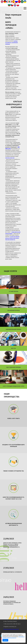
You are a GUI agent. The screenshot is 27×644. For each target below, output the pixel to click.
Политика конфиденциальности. (11, 629)
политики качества (10, 158)
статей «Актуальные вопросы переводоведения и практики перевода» (12, 238)
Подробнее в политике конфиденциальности (13, 637)
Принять (5, 640)
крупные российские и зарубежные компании (12, 42)
